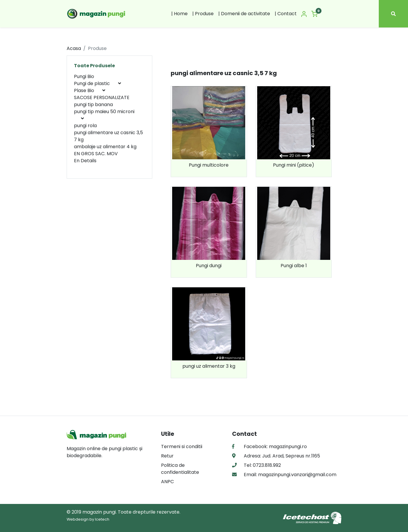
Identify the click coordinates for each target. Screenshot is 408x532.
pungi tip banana (93, 104)
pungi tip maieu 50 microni (104, 112)
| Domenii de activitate (244, 14)
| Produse (203, 14)
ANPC (167, 482)
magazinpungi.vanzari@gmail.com (297, 475)
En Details (85, 161)
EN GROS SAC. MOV (96, 154)
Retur (167, 456)
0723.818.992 (266, 465)
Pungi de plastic (93, 83)
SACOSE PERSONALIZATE (102, 97)
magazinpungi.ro (288, 446)
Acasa (74, 48)
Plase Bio (85, 90)
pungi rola (85, 126)
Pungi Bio (84, 76)
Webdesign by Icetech (88, 519)
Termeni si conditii (182, 446)
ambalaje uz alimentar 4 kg (105, 147)
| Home (179, 14)
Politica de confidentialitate (180, 469)
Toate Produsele (94, 66)
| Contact (286, 14)
